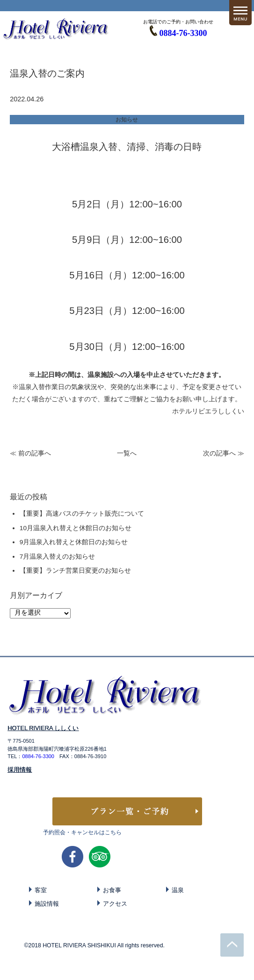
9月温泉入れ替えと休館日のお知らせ (74, 542)
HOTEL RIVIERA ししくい (43, 728)
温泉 (178, 890)
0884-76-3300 (183, 33)
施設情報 (47, 904)
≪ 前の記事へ (30, 453)
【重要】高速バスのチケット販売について (82, 514)
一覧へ (127, 453)
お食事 (112, 890)
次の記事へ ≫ (224, 453)
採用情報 (20, 770)
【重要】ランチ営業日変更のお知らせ (75, 571)
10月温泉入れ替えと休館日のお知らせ (76, 528)
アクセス (115, 904)
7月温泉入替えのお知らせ (58, 557)
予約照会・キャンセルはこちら (82, 832)
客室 (41, 890)
